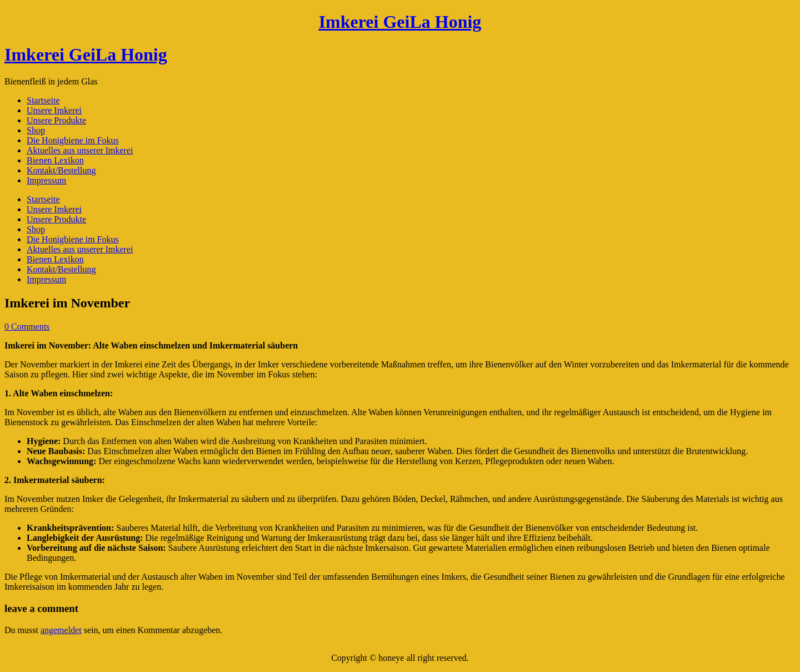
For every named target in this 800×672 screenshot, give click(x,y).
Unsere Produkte (56, 120)
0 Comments (27, 327)
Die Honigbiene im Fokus (73, 140)
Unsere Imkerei (54, 110)
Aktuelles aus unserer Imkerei (80, 150)
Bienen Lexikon (55, 160)
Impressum (46, 180)
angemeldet (61, 630)
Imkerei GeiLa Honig (400, 22)
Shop (36, 130)
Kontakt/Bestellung (61, 170)
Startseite (43, 100)
